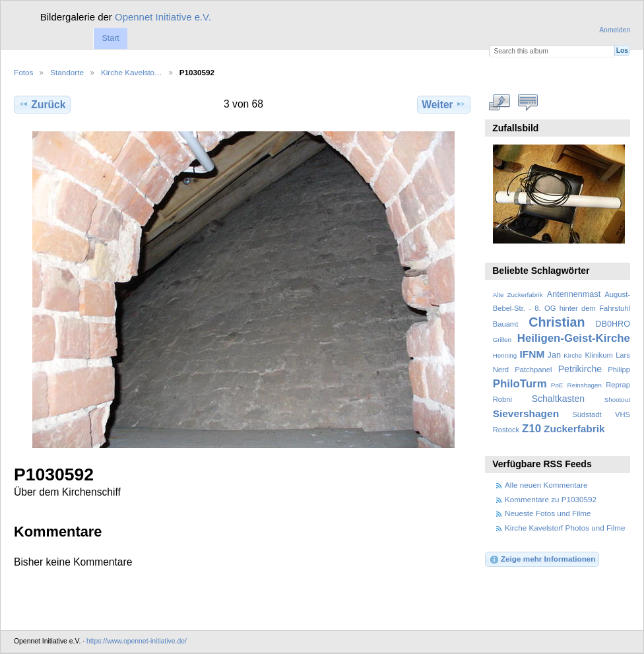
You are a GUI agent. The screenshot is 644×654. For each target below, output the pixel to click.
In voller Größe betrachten (500, 103)
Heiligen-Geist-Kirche (574, 338)
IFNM (532, 354)
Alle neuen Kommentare (546, 485)
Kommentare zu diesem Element (528, 103)
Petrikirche (580, 369)
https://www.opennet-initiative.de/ (137, 641)
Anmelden (615, 30)
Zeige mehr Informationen (542, 560)
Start (110, 38)
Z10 (531, 429)
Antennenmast (574, 294)
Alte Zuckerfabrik (518, 295)
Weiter (444, 104)
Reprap (618, 385)
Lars (623, 355)
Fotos (23, 72)
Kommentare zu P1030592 (551, 499)
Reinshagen (585, 385)
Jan (554, 355)
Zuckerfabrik (574, 429)
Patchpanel (533, 370)
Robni (502, 399)
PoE (557, 385)
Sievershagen (526, 413)
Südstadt (587, 414)
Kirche (573, 355)
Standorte (67, 72)
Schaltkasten (558, 399)
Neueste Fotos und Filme (548, 513)
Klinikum (598, 355)
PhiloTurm (520, 384)
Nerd (501, 370)
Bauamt (506, 324)
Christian (557, 322)
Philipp (619, 370)
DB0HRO (613, 324)
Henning (505, 355)
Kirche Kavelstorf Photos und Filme (565, 528)
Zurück (42, 104)
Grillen (502, 340)
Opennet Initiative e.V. (163, 17)
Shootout (617, 400)
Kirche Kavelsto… (132, 72)
